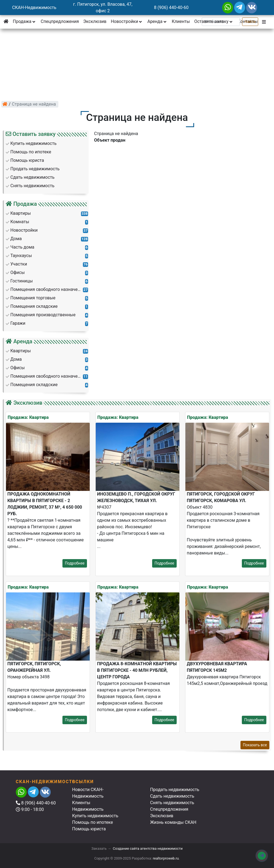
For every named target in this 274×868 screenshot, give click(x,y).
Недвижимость (88, 809)
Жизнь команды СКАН (173, 822)
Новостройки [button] (127, 21)
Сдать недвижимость (172, 796)
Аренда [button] (157, 21)
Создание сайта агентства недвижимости (148, 848)
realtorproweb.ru (166, 858)
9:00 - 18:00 (30, 809)
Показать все (255, 745)
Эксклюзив (95, 21)
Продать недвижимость (175, 790)
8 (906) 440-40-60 (171, 8)
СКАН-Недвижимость (34, 8)
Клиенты (181, 21)
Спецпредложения (60, 21)
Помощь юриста (89, 829)
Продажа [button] (25, 21)
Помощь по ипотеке (93, 822)
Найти (250, 22)
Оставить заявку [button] (214, 21)
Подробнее (75, 563)
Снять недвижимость (172, 803)
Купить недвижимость (95, 816)
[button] (264, 22)
